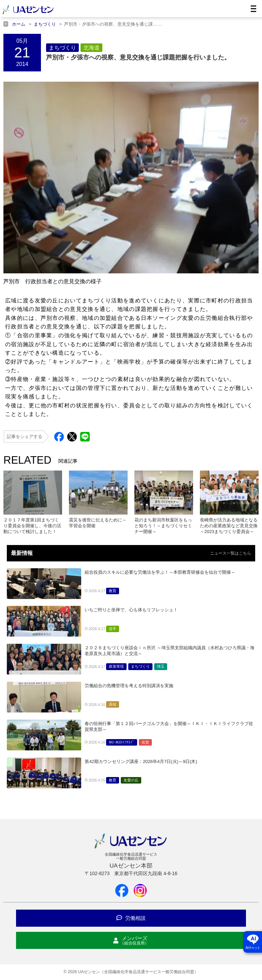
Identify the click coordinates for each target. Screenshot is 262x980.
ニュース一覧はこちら (231, 553)
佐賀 (145, 742)
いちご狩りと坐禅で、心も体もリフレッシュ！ (131, 610)
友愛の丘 (131, 780)
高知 (113, 704)
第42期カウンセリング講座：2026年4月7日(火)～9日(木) (141, 761)
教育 (113, 591)
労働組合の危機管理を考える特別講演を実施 (129, 686)
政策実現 (116, 666)
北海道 (91, 48)
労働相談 (131, 918)
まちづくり (62, 48)
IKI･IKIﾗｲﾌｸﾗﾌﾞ (122, 742)
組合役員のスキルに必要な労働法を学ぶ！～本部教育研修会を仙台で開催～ (160, 572)
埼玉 (161, 666)
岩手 (113, 629)
